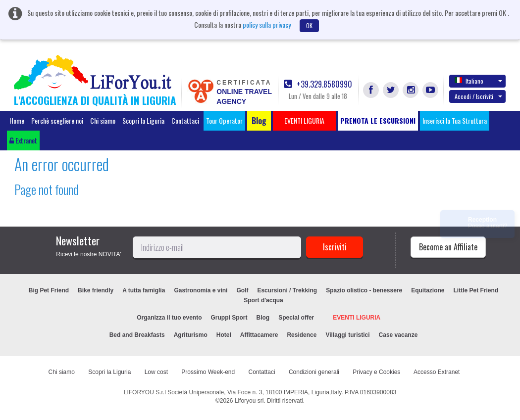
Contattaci (185, 120)
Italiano (478, 81)
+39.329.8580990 (318, 84)
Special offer (296, 318)
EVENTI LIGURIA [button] (304, 120)
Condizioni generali (314, 372)
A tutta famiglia (144, 290)
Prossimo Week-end (208, 372)
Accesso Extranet (437, 372)
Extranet (23, 140)
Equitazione (428, 290)
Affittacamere (259, 335)
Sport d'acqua (263, 300)
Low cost (156, 372)
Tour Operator (224, 120)
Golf (242, 290)
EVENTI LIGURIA (357, 318)
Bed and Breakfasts (137, 335)
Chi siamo (103, 120)
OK (309, 25)
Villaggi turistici (347, 335)
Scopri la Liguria (143, 120)
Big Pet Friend (49, 290)
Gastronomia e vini (201, 290)
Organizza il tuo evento (169, 318)
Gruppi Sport (229, 318)
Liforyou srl (249, 401)
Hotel (224, 335)
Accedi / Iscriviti (478, 96)
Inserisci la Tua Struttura (455, 120)
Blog (263, 318)
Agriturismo (191, 335)
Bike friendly (96, 290)
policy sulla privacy (267, 24)
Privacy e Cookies (376, 372)
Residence (302, 335)
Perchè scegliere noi (57, 120)
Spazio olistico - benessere (364, 290)
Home (17, 120)
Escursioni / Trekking (287, 290)
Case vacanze (398, 335)
